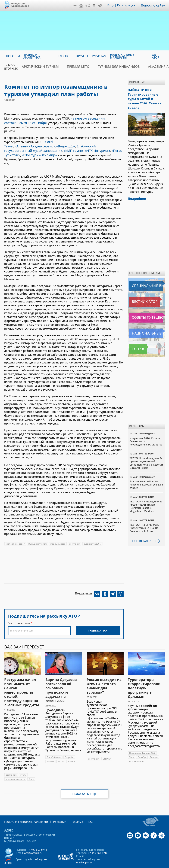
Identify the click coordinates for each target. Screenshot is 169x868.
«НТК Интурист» (53, 144)
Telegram (102, 6)
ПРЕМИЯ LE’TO (84, 67)
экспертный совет (15, 533)
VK (90, 6)
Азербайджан (54, 746)
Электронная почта (19, 612)
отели (23, 764)
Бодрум (154, 746)
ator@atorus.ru (33, 842)
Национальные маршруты (147, 326)
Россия (71, 750)
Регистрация (129, 5)
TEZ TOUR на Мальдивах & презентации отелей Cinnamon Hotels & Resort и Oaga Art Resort (146, 456)
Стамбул (142, 746)
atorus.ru (77, 865)
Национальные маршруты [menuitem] (122, 56)
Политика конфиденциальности (24, 811)
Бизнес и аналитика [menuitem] (32, 56)
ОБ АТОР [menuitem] (156, 56)
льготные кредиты (15, 768)
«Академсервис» (38, 140)
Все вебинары (143, 534)
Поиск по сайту (154, 5)
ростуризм (74, 533)
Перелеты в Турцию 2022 (142, 742)
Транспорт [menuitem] (65, 56)
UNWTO (107, 748)
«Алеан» (19, 140)
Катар (61, 750)
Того (132, 746)
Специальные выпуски (146, 279)
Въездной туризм (37, 533)
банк (31, 768)
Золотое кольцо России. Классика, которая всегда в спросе (146, 477)
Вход (113, 5)
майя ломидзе (58, 533)
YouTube (83, 6)
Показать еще (85, 783)
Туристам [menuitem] (99, 56)
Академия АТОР (153, 67)
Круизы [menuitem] (82, 56)
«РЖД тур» (98, 144)
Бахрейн (69, 746)
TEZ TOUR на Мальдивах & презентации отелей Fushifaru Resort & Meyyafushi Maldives (146, 499)
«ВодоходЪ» (59, 140)
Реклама (70, 811)
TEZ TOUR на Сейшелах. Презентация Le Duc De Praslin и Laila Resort (144, 521)
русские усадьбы (92, 533)
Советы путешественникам (147, 310)
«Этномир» (115, 144)
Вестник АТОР (139, 295)
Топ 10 (135, 342)
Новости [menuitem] (13, 56)
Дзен (77, 6)
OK (96, 6)
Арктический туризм (51, 67)
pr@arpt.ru (40, 848)
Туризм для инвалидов (118, 67)
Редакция (54, 811)
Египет (50, 750)
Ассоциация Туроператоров (20, 5)
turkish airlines (137, 750)
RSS (82, 811)
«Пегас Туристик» (78, 144)
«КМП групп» (31, 144)
